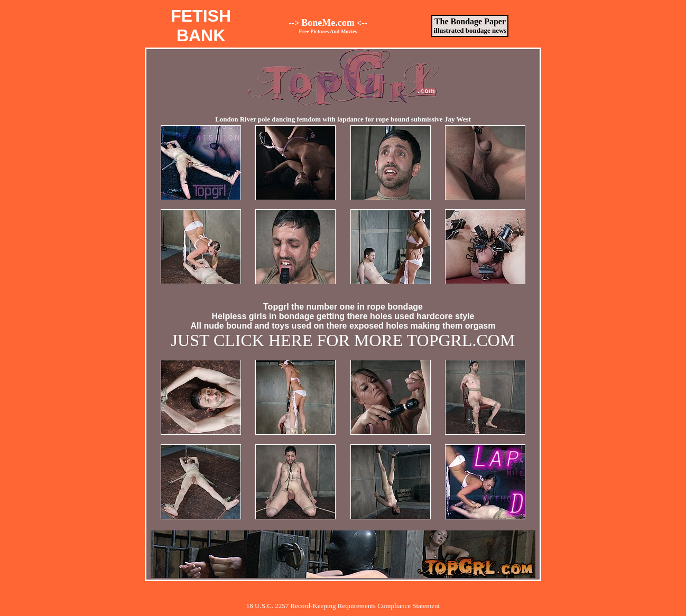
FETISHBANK (201, 26)
